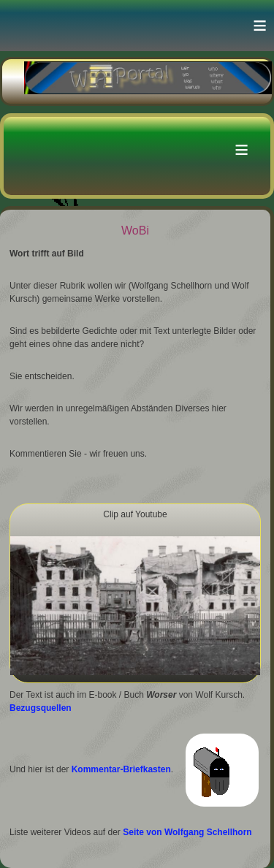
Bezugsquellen (41, 708)
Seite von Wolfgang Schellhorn (187, 832)
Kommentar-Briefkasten (121, 770)
